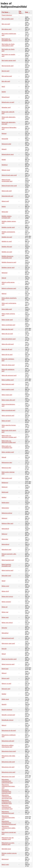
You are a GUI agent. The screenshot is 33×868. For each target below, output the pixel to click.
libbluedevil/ (5, 529)
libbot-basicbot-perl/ (8, 560)
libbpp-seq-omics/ (7, 623)
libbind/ (4, 278)
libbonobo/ (5, 539)
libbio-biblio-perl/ (7, 309)
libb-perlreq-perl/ (7, 76)
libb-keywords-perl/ (8, 66)
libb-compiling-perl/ (8, 19)
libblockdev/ (5, 508)
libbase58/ (5, 139)
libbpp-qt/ (5, 607)
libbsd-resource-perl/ (8, 664)
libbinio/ (4, 294)
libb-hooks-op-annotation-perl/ (7, 40)
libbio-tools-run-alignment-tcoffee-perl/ (9, 442)
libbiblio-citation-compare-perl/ (7, 217)
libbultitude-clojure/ (8, 720)
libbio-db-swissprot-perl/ (9, 375)
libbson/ (4, 673)
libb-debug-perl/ (7, 29)
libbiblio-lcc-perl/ (7, 241)
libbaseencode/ (6, 144)
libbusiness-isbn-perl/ (8, 762)
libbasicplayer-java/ (8, 154)
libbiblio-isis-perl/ (7, 237)
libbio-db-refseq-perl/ (8, 365)
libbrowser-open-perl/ (8, 643)
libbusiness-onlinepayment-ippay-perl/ (8, 786)
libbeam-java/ (6, 170)
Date (27, 12)
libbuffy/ (4, 704)
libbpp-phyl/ (5, 591)
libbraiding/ (5, 633)
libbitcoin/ (5, 487)
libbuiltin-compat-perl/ (8, 715)
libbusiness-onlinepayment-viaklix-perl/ (9, 828)
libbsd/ (4, 654)
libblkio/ (4, 497)
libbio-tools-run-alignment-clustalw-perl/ (9, 436)
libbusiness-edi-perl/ (8, 741)
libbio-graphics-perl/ (8, 389)
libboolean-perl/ (6, 550)
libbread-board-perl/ (8, 638)
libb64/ (4, 92)
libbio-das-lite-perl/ (7, 329)
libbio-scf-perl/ (6, 421)
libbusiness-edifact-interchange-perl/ (8, 746)
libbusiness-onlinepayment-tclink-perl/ (8, 818)
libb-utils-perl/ (6, 81)
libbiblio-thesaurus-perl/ (9, 262)
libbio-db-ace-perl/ (7, 334)
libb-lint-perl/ (5, 71)
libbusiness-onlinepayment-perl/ (8, 812)
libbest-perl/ (5, 201)
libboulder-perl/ (6, 576)
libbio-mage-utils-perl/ (8, 400)
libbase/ (4, 134)
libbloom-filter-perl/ (7, 523)
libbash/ (4, 149)
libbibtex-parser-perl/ (8, 268)
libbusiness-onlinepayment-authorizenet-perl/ (7, 781)
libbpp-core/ (5, 586)
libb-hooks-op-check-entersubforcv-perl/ (8, 45)
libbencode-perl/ (7, 191)
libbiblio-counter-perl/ (8, 227)
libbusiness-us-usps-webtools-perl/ (8, 844)
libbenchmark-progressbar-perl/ (7, 180)
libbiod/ (4, 457)
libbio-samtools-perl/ (8, 416)
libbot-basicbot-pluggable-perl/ (6, 565)
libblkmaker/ (5, 503)
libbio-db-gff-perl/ (7, 349)
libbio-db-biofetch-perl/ (9, 339)
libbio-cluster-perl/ (7, 320)
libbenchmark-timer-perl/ (9, 186)
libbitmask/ (5, 492)
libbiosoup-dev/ (6, 468)
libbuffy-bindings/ (7, 710)
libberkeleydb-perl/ (7, 196)
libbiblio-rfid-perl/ (7, 247)
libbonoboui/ (5, 544)
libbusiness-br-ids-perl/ (9, 731)
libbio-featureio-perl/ (8, 384)
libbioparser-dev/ (7, 463)
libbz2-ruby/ (5, 865)
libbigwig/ (5, 273)
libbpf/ (4, 581)
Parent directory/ (7, 15)
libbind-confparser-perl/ (9, 288)
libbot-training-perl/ (8, 570)
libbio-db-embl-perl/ (8, 344)
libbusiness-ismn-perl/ (8, 772)
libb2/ (3, 87)
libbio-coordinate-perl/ (8, 325)
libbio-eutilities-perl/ (8, 380)
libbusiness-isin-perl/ (8, 767)
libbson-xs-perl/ (6, 684)
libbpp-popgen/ (6, 602)
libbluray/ (4, 534)
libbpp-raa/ (5, 612)
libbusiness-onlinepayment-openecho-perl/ (6, 791)
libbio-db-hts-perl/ (7, 355)
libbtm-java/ (5, 699)
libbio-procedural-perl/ (8, 410)
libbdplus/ (5, 165)
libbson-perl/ (5, 678)
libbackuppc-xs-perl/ (8, 102)
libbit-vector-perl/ (7, 478)
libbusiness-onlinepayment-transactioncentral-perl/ (9, 823)
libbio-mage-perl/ (7, 395)
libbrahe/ (4, 628)
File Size (20, 12)
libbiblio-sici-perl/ (7, 252)
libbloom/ (4, 518)
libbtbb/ (4, 694)
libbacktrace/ (6, 97)
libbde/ (4, 160)
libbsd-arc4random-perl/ (9, 659)
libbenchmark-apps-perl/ (9, 175)
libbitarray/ (5, 483)
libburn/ (4, 725)
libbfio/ (4, 207)
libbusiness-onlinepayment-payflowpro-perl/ (7, 802)
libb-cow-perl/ (6, 24)
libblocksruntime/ (7, 513)
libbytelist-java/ (6, 849)
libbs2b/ (4, 649)
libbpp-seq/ (5, 617)
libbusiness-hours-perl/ (9, 751)
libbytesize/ (5, 859)
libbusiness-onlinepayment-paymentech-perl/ (7, 807)
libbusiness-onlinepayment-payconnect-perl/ (7, 797)
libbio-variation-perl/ (8, 452)
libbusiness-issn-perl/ (8, 777)
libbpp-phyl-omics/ (7, 597)
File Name (5, 12)
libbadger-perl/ (6, 107)
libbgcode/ (5, 212)
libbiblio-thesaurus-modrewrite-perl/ (8, 257)
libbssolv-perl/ (6, 689)
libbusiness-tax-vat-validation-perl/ (8, 838)
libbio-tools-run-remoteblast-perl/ (7, 447)
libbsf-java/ (5, 669)
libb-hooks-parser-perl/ (9, 60)
